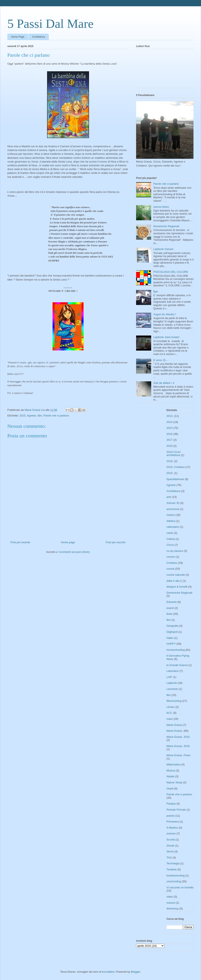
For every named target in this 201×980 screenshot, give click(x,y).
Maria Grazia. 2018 (178, 746)
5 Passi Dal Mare (50, 24)
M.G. (169, 713)
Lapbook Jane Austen (166, 337)
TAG (169, 858)
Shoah (170, 846)
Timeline (172, 869)
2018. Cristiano (176, 467)
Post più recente (20, 542)
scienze (171, 833)
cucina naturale (176, 575)
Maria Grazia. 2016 (178, 737)
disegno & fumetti (177, 587)
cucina (170, 569)
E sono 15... (160, 360)
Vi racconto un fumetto (180, 887)
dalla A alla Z (174, 581)
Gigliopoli (172, 632)
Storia (170, 851)
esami (170, 608)
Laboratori (173, 671)
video (170, 897)
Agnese (31, 416)
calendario (173, 527)
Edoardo (172, 602)
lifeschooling (174, 701)
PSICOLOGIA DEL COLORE (171, 272)
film (169, 620)
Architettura (38, 37)
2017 (169, 440)
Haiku (170, 638)
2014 (169, 422)
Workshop (173, 909)
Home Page (18, 37)
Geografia (172, 626)
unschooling (174, 881)
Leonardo (172, 689)
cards (170, 533)
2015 (23, 416)
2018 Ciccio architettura (174, 454)
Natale (170, 776)
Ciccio (170, 545)
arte (169, 497)
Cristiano (172, 563)
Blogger (135, 972)
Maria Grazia (174, 725)
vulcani (171, 903)
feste (169, 614)
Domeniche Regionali (166, 226)
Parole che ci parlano (56, 416)
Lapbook (172, 683)
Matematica (173, 764)
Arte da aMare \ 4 (164, 383)
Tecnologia (173, 863)
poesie (170, 816)
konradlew (108, 972)
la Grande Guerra (177, 665)
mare (170, 719)
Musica (171, 771)
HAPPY (171, 644)
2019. (170, 473)
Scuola (171, 840)
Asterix (171, 515)
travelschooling (176, 876)
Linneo (171, 707)
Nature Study (174, 782)
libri (40, 416)
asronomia (173, 509)
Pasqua (171, 804)
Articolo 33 (173, 503)
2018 (169, 446)
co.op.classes (175, 551)
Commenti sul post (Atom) (74, 552)
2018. (170, 461)
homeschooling (176, 650)
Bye (156, 291)
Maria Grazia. (175, 731)
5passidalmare (175, 479)
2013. (170, 416)
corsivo (171, 557)
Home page (68, 542)
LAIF (169, 677)
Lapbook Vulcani (163, 249)
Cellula (171, 539)
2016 (169, 434)
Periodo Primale (176, 810)
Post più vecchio (116, 542)
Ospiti (170, 788)
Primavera (173, 822)
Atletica (171, 521)
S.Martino (172, 828)
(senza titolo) (161, 207)
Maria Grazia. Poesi (178, 755)
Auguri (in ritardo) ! (165, 314)
